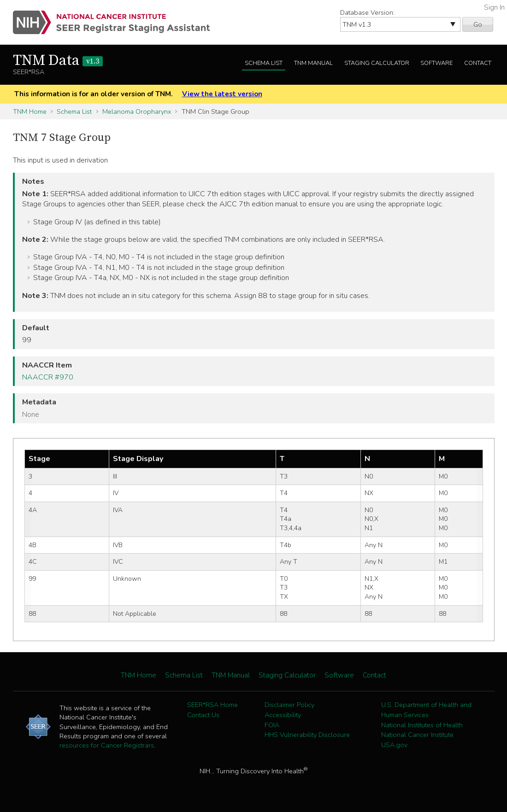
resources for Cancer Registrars (107, 745)
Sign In (494, 7)
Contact (478, 63)
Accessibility (283, 715)
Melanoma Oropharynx (137, 111)
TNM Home (30, 111)
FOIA (272, 725)
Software (436, 63)
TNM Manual (313, 63)
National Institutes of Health (422, 725)
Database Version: (367, 12)
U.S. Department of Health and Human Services (426, 710)
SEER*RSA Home (212, 705)
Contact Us (203, 715)
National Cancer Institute (417, 735)
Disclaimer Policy (289, 705)
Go (478, 24)
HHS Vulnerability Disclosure (307, 735)
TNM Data (58, 61)
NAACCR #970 (48, 377)
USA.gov (394, 745)
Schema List (264, 63)
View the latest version (222, 94)
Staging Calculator (377, 63)
